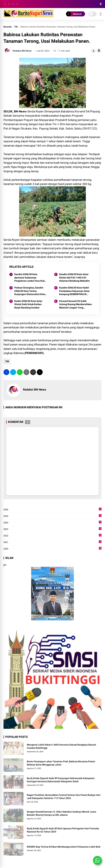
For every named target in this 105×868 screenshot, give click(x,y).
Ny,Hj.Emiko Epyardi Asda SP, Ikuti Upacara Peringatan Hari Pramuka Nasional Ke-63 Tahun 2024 (63, 830)
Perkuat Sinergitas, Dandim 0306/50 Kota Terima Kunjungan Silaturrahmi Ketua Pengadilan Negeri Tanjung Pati (30, 291)
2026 (52, 510)
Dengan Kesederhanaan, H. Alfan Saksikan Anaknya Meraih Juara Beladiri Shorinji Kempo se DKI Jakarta (61, 813)
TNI (16, 27)
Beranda (7, 27)
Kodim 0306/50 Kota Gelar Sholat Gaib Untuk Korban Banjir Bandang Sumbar (28, 304)
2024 (52, 523)
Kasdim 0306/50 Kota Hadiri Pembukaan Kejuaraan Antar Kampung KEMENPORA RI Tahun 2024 (74, 291)
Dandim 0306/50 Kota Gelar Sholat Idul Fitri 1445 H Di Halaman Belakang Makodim (74, 278)
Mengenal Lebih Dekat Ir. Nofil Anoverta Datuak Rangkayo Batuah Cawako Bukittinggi (61, 746)
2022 (52, 536)
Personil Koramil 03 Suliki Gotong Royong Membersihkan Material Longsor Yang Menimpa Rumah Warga (75, 305)
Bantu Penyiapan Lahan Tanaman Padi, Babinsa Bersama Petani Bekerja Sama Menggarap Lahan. (61, 763)
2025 (52, 516)
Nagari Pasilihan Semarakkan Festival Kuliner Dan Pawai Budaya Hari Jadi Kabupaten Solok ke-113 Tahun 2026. (64, 797)
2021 (52, 542)
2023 (52, 529)
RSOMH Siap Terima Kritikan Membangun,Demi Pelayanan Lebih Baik (64, 847)
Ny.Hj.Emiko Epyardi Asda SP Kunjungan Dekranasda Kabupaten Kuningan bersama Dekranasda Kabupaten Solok (61, 780)
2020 (52, 549)
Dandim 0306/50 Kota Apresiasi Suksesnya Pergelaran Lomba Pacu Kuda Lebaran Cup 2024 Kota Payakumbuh (30, 278)
